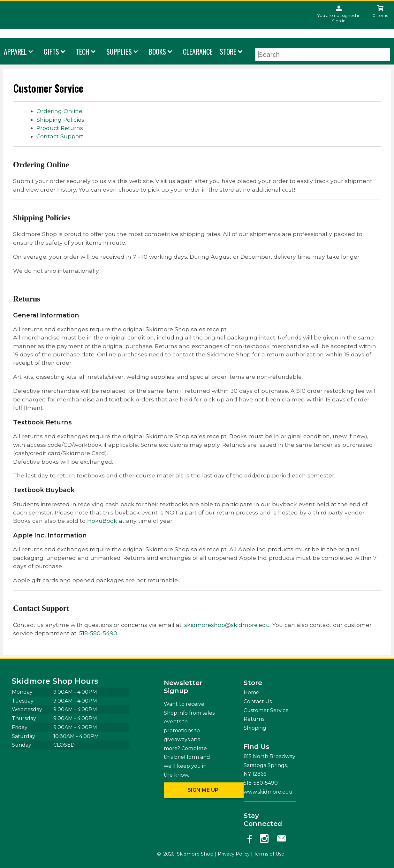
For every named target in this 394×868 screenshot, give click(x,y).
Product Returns (60, 128)
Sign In (339, 21)
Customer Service (266, 710)
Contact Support (60, 136)
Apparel (15, 51)
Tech (83, 51)
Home (251, 693)
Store (228, 51)
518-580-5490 (98, 633)
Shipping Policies (60, 120)
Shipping (255, 728)
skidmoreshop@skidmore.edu (227, 625)
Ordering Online (59, 111)
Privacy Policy (234, 854)
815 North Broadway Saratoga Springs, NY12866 (269, 765)
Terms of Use (269, 854)
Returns (254, 719)
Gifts (51, 51)
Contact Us (258, 701)
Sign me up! (204, 790)
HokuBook (102, 521)
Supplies (119, 51)
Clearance (198, 51)
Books (157, 51)
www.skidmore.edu (268, 792)
